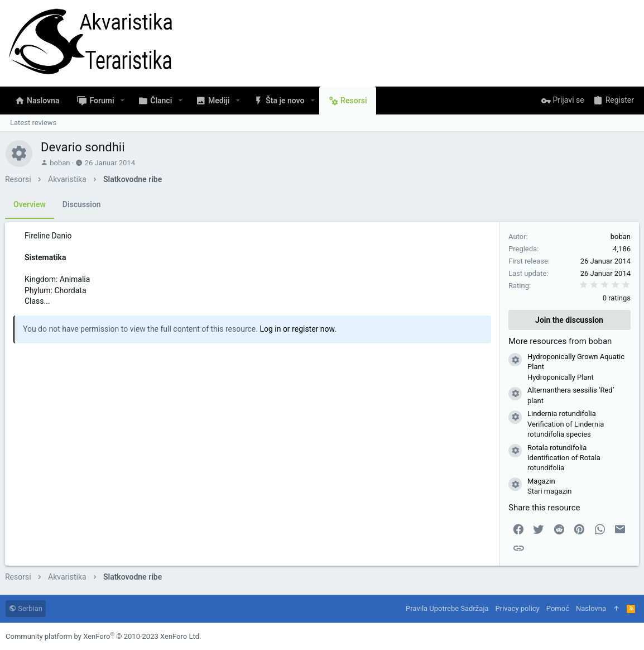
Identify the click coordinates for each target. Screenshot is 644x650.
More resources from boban (559, 341)
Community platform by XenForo (103, 636)
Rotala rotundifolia (556, 448)
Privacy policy (518, 608)
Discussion (82, 204)
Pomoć (558, 608)
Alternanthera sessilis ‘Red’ (570, 390)
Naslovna (591, 608)
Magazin (541, 481)
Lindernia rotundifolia (561, 414)
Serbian (26, 608)
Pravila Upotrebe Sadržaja (447, 608)
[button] (122, 101)
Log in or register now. (299, 329)
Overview (30, 204)
